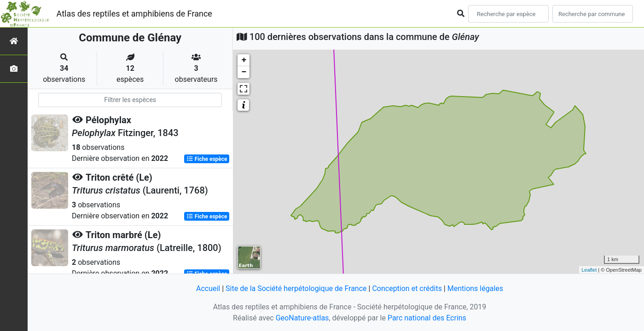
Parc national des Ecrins (427, 318)
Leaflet (589, 270)
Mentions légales (475, 288)
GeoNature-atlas (302, 318)
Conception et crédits (407, 288)
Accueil (208, 288)
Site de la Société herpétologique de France (296, 288)
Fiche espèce (207, 159)
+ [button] (244, 60)
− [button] (244, 72)
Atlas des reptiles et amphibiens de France (134, 14)
